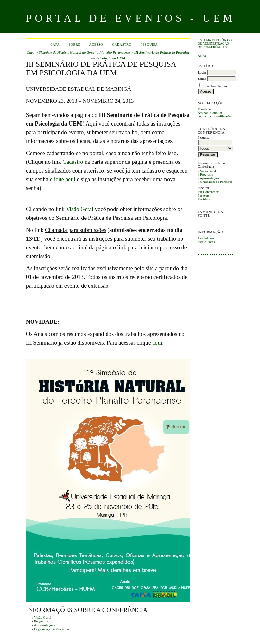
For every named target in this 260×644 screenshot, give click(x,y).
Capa (55, 45)
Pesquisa (149, 45)
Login (202, 73)
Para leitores (206, 238)
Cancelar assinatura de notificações (215, 115)
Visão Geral (208, 171)
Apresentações (210, 178)
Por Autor (204, 196)
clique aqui (63, 179)
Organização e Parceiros (216, 182)
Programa (207, 175)
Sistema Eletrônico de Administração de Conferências (215, 44)
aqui (157, 343)
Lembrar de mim (217, 86)
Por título (204, 199)
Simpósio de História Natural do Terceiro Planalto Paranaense (84, 52)
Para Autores (206, 242)
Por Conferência (209, 192)
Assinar (203, 113)
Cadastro (122, 45)
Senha (202, 79)
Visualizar (204, 109)
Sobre (74, 45)
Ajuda (202, 56)
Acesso (96, 45)
